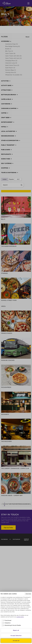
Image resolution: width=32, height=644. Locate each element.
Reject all (16, 630)
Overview (28, 594)
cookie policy (20, 617)
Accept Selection (16, 636)
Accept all (16, 641)
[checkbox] (6, 620)
